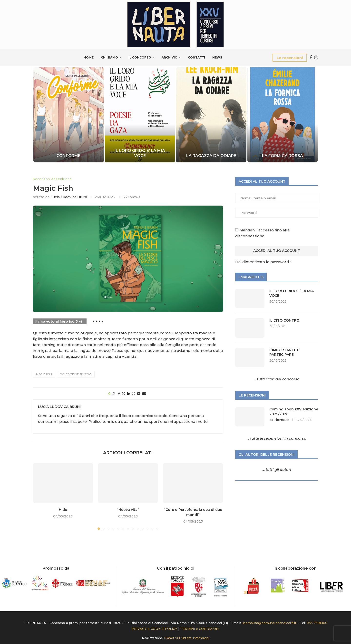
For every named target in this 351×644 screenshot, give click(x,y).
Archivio (170, 57)
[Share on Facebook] (119, 394)
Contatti (196, 57)
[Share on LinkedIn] (129, 394)
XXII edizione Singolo (76, 374)
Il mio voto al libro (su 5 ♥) (59, 321)
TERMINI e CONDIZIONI (200, 629)
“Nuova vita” (128, 510)
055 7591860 (317, 623)
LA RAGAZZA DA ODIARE (211, 156)
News (217, 57)
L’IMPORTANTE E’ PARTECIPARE (285, 352)
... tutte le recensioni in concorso (277, 438)
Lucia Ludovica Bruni (69, 197)
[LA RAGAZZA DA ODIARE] (211, 115)
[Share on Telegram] (139, 394)
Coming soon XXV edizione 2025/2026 (294, 412)
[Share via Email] (144, 394)
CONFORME (68, 156)
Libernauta (282, 420)
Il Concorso (140, 57)
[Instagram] (316, 58)
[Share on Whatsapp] (134, 394)
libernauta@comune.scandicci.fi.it (269, 623)
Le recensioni (290, 58)
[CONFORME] (69, 115)
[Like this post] (113, 394)
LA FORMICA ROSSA (283, 156)
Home (89, 57)
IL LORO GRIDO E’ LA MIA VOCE (140, 153)
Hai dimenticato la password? (263, 262)
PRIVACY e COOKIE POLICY (154, 629)
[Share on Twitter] (124, 394)
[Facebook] (311, 58)
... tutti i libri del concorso (277, 379)
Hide (63, 510)
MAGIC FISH (44, 374)
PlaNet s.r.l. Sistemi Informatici (187, 638)
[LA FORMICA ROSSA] (282, 115)
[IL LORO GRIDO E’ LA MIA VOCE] (140, 115)
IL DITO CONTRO (284, 320)
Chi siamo (109, 57)
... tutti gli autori (277, 470)
